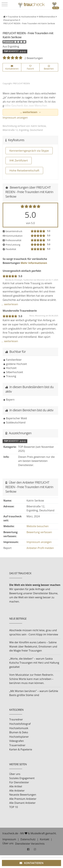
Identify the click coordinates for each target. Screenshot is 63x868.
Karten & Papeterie (21, 749)
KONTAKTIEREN (31, 863)
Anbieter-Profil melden (40, 548)
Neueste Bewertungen (23, 795)
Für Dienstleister (19, 782)
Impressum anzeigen (15, 118)
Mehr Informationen (34, 263)
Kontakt (45, 839)
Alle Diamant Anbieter (22, 803)
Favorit (30, 68)
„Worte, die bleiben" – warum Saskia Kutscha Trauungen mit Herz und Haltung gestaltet (34, 663)
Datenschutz (28, 839)
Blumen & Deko (19, 732)
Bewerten (49, 68)
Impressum (9, 839)
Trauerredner (17, 745)
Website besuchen (38, 526)
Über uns (15, 774)
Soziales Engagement (22, 778)
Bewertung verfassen (39, 532)
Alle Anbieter (17, 791)
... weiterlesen (29, 112)
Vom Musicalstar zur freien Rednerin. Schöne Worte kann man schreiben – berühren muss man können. (31, 679)
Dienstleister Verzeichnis (30, 844)
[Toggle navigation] (5, 4)
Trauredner (16, 719)
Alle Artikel (16, 786)
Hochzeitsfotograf (20, 724)
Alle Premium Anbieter (23, 799)
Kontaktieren (12, 68)
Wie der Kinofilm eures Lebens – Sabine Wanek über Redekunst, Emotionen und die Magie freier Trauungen (33, 646)
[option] (30, 78)
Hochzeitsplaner (19, 737)
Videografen (16, 741)
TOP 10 (13, 807)
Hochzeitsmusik (19, 728)
